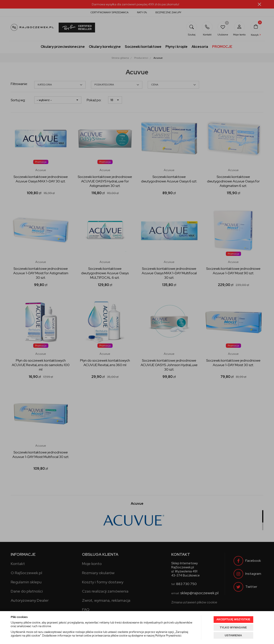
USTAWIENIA (233, 635)
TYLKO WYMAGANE (233, 627)
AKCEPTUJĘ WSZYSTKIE (233, 619)
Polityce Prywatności (168, 636)
